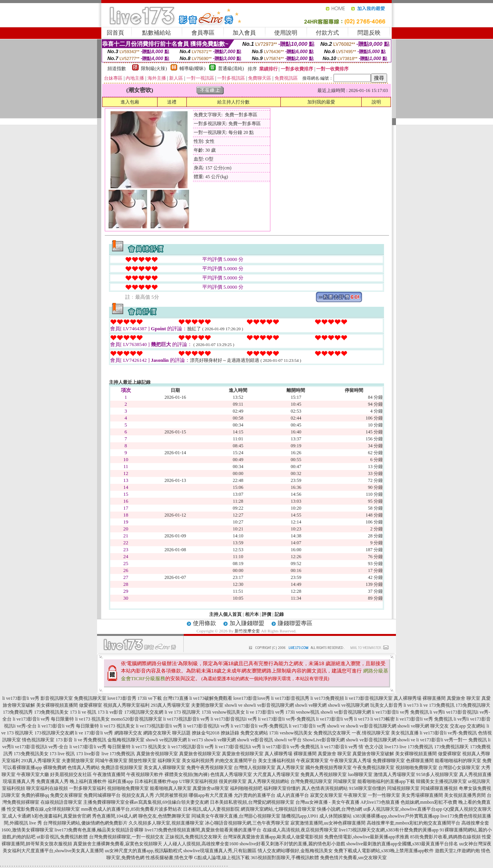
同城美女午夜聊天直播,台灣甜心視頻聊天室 (236, 816)
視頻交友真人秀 (138, 795)
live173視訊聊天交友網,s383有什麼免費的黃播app (389, 830)
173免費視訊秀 (18, 712)
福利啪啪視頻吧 (246, 788)
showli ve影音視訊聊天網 (269, 705)
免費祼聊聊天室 (389, 761)
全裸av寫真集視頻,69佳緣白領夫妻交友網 (167, 802)
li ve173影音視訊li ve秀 (234, 719)
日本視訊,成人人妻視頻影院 (211, 809)
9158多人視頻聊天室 (437, 774)
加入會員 (244, 33)
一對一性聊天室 (384, 795)
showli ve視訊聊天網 (348, 705)
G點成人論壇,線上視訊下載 (222, 858)
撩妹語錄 (230, 733)
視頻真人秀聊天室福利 (126, 705)
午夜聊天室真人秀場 (350, 761)
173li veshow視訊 (302, 712)
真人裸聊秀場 (407, 698)
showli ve (233, 705)
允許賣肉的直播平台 (255, 795)
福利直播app (120, 781)
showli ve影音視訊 (255, 740)
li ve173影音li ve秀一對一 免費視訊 (452, 740)
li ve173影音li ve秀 (21, 698)
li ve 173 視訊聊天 (182, 712)
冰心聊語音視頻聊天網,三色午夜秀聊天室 (247, 823)
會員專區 (203, 33)
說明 (376, 102)
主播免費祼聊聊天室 (104, 802)
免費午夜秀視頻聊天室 (210, 768)
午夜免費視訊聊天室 (374, 768)
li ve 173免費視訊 (437, 705)
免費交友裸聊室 (66, 795)
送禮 (172, 102)
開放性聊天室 (143, 761)
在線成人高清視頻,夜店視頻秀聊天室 (300, 830)
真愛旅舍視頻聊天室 (157, 754)
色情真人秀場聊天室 (231, 774)
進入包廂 (130, 102)
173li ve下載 (150, 698)
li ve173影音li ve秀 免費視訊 (400, 712)
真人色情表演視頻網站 (325, 788)
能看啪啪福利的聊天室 (458, 761)
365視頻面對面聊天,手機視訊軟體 (285, 858)
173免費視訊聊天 (473, 705)
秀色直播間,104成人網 (115, 816)
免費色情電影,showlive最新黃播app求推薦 (367, 837)
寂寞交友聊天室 (326, 795)
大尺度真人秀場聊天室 (276, 774)
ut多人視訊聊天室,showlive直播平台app (403, 809)
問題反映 (369, 33)
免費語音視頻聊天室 (122, 768)
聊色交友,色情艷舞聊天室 (164, 816)
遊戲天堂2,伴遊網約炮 (457, 851)
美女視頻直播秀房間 (465, 795)
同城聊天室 (345, 781)
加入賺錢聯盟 (247, 623)
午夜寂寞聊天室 (312, 761)
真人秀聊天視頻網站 (268, 781)
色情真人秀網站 (84, 768)
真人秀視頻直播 (475, 774)
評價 (267, 614)
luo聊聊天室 (360, 774)
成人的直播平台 (293, 795)
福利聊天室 (169, 761)
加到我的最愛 (321, 102)
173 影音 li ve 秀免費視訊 (81, 740)
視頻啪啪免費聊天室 (416, 768)
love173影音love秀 (252, 698)
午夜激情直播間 (109, 774)
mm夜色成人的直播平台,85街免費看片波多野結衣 (131, 809)
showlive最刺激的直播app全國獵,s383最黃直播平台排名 (402, 844)
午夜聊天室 (355, 795)
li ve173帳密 (383, 719)
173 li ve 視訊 (83, 712)
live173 (391, 747)
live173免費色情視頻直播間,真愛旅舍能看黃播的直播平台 (203, 830)
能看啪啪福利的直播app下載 (386, 781)
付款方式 (327, 33)
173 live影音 (88, 754)
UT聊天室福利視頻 (198, 781)
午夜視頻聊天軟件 (145, 774)
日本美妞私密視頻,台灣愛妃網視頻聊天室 (252, 802)
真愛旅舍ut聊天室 (210, 788)
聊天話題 (181, 733)
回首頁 (115, 33)
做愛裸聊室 (91, 705)
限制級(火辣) (154, 69)
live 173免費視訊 (416, 747)
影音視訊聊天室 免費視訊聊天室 (73, 698)
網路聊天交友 (128, 733)
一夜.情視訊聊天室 (371, 733)
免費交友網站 (254, 733)
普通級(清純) (231, 69)
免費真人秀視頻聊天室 (324, 774)
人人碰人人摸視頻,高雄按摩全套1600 (201, 844)
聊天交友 (439, 726)
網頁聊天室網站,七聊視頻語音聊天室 (278, 809)
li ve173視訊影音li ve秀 (186, 719)
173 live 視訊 (62, 754)
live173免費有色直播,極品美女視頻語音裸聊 (99, 830)
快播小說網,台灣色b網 (340, 809)
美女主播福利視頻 (277, 761)
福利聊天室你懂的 (282, 788)
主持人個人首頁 (225, 614)
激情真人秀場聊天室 (394, 774)
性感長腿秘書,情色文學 (169, 858)
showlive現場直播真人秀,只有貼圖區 (220, 851)
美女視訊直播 (405, 733)
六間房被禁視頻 (171, 795)
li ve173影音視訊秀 (290, 698)
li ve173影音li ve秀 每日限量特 (43, 719)
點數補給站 (157, 33)
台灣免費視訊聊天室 (311, 781)
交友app (458, 726)
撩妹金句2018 (206, 733)
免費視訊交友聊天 (332, 733)
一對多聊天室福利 (87, 788)
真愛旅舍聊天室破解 (373, 754)
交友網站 (476, 726)
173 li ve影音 (110, 712)
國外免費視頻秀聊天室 (329, 768)
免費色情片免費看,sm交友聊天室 (353, 858)
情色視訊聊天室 (38, 740)
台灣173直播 (176, 698)
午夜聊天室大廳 (33, 774)
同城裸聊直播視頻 (439, 788)
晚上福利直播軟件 (88, 781)
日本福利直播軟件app (156, 781)
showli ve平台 (288, 740)
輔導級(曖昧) (193, 69)
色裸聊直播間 (420, 761)
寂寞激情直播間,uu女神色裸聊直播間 (328, 823)
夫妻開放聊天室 (207, 705)
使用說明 (286, 33)
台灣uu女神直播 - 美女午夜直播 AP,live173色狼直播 (347, 802)
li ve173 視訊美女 (92, 719)
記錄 (279, 614)
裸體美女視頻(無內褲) (187, 774)
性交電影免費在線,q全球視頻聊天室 (43, 809)
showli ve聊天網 (311, 705)
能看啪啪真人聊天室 (171, 788)
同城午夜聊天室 (111, 761)
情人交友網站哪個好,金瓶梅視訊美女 (295, 851)
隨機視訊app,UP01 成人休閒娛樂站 (317, 816)
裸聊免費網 (55, 768)
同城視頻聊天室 (403, 788)
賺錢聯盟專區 (295, 623)
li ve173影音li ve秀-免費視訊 (287, 719)
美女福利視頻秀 (198, 761)
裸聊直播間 (434, 698)
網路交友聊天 (157, 733)
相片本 (252, 614)
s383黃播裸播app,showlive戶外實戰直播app (396, 816)
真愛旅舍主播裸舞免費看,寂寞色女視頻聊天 (118, 844)
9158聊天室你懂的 (367, 788)
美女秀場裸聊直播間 (422, 795)
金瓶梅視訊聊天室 (126, 740)
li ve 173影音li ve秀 (265, 712)
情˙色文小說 (371, 747)
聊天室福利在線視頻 (47, 788)
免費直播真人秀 (52, 781)
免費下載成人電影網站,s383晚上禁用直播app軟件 (384, 851)
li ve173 (411, 705)
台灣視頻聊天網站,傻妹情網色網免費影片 (85, 823)
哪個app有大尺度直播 (210, 795)
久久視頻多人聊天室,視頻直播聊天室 (166, 823)
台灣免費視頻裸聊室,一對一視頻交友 (127, 837)
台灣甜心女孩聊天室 (459, 768)
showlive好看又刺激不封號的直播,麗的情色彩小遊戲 (292, 844)
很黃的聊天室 (233, 781)
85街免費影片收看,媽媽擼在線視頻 (445, 837)
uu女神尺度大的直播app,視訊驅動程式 (143, 851)
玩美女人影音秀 (386, 705)
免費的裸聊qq (35, 795)
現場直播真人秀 (19, 781)
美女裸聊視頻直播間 (57, 705)
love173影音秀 (122, 698)
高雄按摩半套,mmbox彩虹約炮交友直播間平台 (414, 823)
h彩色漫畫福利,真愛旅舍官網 (61, 816)
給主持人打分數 (233, 102)
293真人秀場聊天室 (170, 705)
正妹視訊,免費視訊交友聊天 (194, 837)
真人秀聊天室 (290, 768)
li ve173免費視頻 (327, 698)
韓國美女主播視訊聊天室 (441, 781)
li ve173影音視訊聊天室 (369, 698)
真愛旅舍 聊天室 (464, 698)
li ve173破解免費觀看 (211, 698)
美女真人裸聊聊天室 (164, 768)
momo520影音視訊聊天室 (137, 719)
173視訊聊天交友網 (144, 712)
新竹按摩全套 (247, 631)
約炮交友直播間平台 (236, 761)
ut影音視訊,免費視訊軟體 (62, 837)
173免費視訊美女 (51, 712)
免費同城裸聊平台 (102, 795)
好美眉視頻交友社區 (71, 774)
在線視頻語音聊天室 (61, 802)
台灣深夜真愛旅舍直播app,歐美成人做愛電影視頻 (273, 837)
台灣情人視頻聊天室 (255, 768)
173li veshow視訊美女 (223, 712)
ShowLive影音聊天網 (324, 740)
